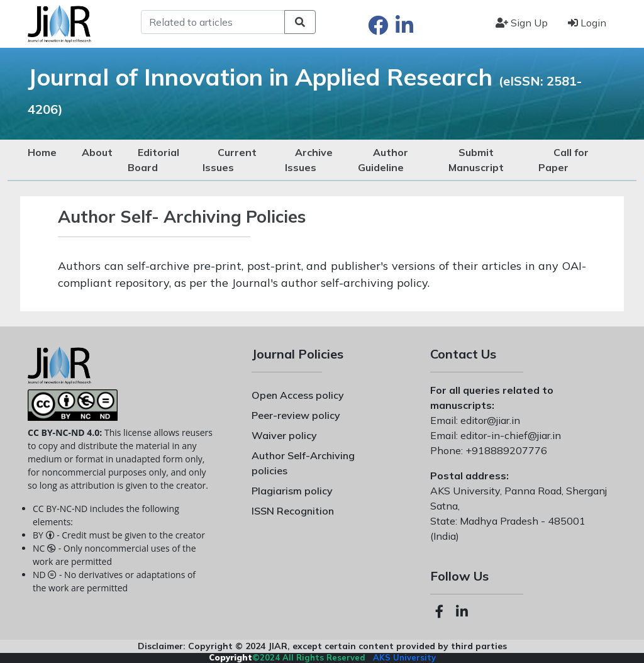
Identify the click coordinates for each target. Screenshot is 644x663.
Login (587, 23)
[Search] (213, 22)
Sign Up (522, 23)
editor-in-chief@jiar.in (509, 435)
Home (42, 152)
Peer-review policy (296, 415)
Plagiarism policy (292, 491)
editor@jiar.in (489, 420)
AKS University (404, 657)
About (97, 152)
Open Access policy (298, 395)
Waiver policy (284, 435)
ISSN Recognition (293, 511)
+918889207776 (505, 450)
